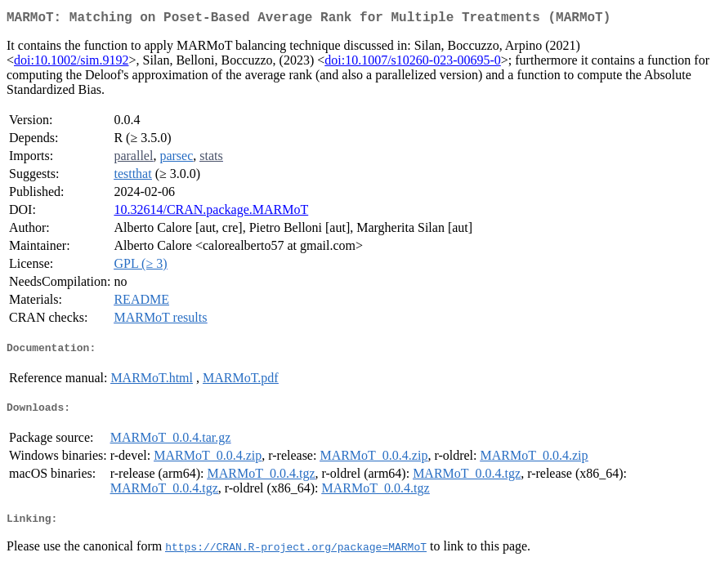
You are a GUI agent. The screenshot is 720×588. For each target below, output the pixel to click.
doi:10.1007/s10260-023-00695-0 (413, 63)
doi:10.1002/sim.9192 (71, 63)
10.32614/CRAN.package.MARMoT (211, 213)
